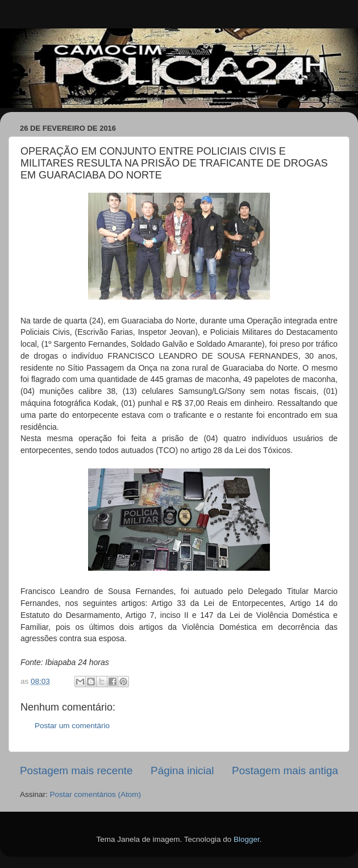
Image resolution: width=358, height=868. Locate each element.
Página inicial (182, 771)
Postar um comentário (72, 726)
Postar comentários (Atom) (96, 794)
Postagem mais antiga (285, 771)
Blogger (247, 839)
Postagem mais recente (76, 771)
